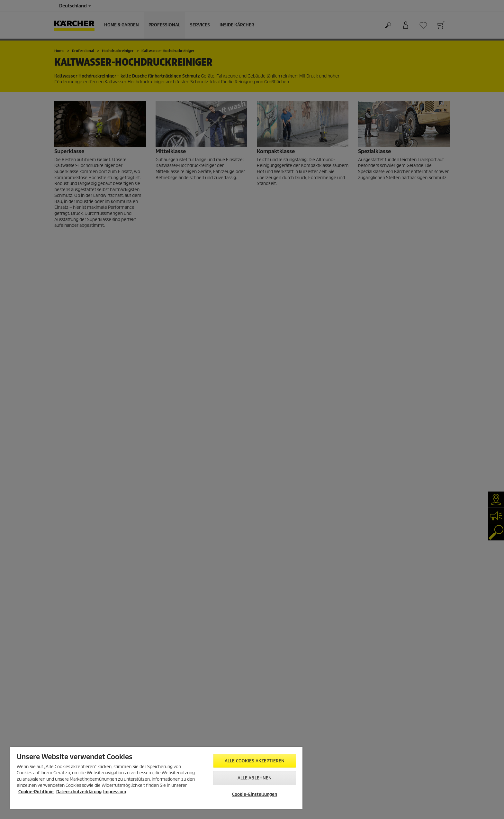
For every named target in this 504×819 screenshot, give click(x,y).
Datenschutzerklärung (79, 792)
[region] (156, 778)
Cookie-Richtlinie (36, 792)
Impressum (115, 792)
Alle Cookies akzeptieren (255, 761)
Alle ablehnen (255, 778)
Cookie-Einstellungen (255, 794)
